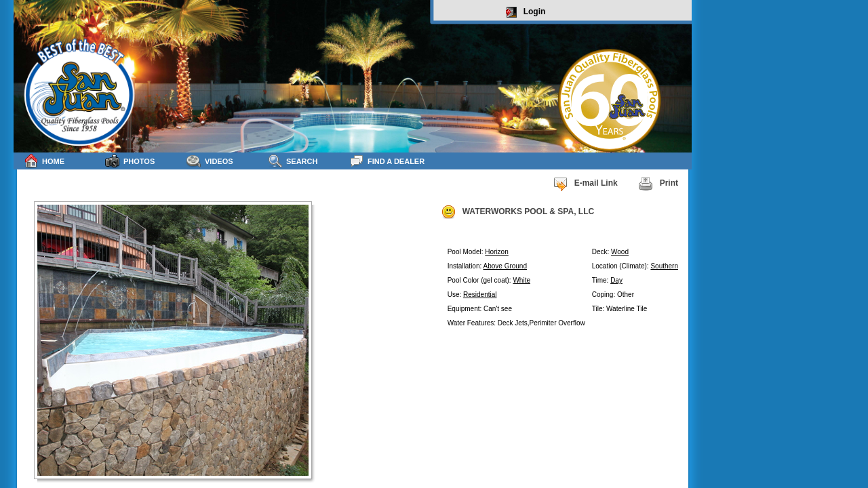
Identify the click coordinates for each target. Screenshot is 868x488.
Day (616, 280)
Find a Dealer (387, 161)
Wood (620, 252)
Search (293, 161)
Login (526, 12)
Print (658, 184)
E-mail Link (585, 184)
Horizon (496, 252)
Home (44, 161)
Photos (130, 161)
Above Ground (506, 266)
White (521, 280)
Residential (480, 294)
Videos (210, 161)
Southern (664, 266)
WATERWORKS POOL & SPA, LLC (517, 212)
